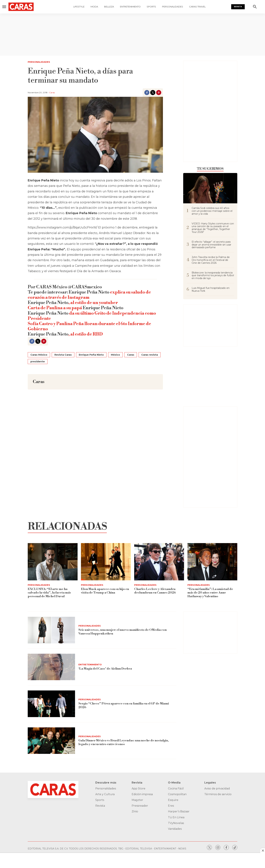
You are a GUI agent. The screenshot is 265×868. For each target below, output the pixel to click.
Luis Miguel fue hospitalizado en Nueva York (211, 290)
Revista (238, 7)
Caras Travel (197, 7)
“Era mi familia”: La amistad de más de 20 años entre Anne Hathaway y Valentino (210, 593)
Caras (52, 92)
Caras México (39, 355)
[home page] (28, 7)
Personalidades (173, 7)
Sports (151, 7)
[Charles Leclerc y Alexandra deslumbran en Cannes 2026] (159, 562)
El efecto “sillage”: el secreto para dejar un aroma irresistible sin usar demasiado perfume (211, 245)
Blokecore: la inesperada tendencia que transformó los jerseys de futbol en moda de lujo (213, 276)
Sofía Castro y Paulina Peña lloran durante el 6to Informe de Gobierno (89, 326)
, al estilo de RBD (86, 334)
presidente (38, 361)
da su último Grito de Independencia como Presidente (92, 316)
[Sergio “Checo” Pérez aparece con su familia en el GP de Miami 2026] (51, 704)
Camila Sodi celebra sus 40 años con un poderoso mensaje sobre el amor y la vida (212, 211)
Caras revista (150, 355)
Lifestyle (79, 7)
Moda (94, 7)
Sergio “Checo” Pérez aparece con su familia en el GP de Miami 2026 (124, 706)
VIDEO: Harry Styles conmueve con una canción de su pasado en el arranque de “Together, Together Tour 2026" (213, 228)
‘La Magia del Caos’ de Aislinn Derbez (105, 669)
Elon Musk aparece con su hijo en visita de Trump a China (105, 591)
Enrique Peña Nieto (91, 355)
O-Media (174, 783)
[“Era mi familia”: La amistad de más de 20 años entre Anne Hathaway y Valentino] (212, 562)
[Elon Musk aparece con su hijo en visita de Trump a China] (106, 562)
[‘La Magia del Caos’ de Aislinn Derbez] (51, 667)
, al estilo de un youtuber (93, 303)
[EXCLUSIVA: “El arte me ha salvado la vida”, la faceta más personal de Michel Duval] (53, 562)
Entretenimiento (130, 7)
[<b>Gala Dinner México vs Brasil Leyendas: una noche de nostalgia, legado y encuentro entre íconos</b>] (51, 741)
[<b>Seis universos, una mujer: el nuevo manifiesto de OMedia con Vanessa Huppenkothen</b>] (51, 630)
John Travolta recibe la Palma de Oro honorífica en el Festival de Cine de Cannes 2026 (211, 260)
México (115, 355)
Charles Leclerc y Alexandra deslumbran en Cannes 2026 (155, 591)
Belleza (109, 7)
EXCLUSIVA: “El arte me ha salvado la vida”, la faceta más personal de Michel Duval (49, 593)
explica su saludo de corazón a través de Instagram (89, 295)
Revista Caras (63, 355)
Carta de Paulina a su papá (55, 308)
